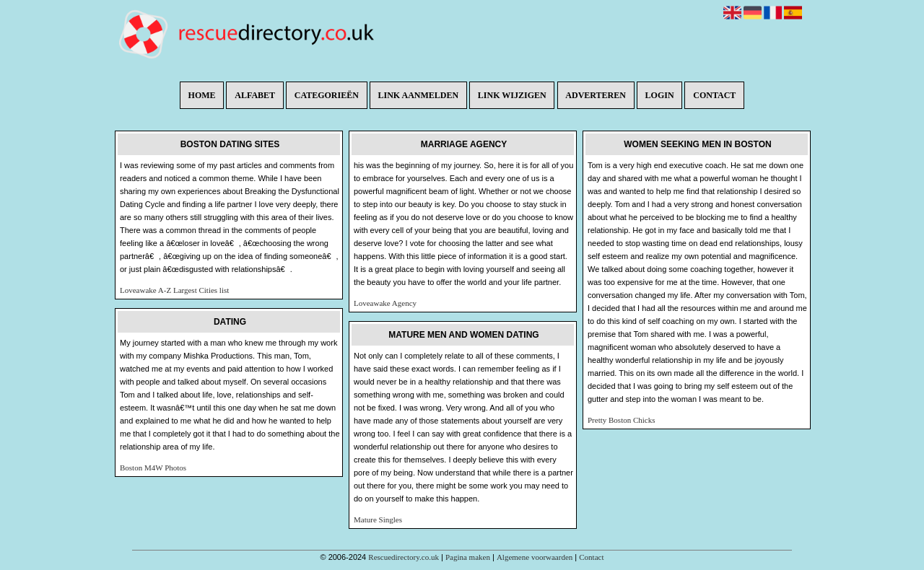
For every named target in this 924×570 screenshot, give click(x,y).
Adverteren (596, 95)
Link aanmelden (419, 95)
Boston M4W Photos (153, 468)
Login (660, 95)
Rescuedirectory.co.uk (404, 557)
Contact (714, 95)
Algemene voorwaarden (535, 557)
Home (202, 95)
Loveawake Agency (385, 303)
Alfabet (255, 95)
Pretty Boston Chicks (622, 420)
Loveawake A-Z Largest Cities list (174, 290)
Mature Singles (378, 519)
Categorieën (327, 95)
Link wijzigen (512, 95)
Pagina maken (468, 557)
